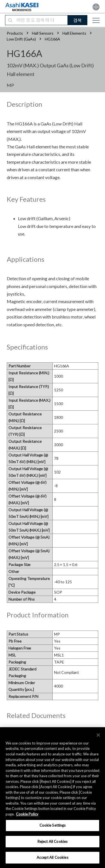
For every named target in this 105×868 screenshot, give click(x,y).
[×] (98, 735)
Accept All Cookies (52, 857)
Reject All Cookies (53, 841)
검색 (77, 20)
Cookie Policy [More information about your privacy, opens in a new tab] (27, 814)
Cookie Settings (53, 825)
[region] (53, 798)
